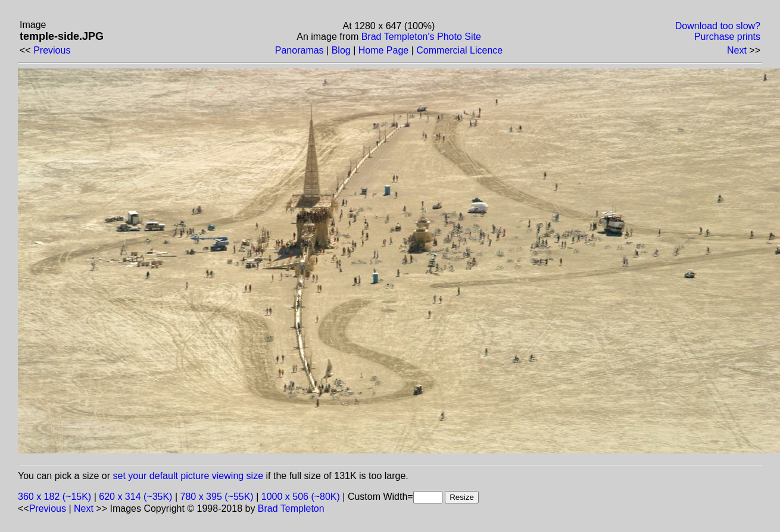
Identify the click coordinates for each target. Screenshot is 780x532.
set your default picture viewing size (188, 476)
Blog (341, 50)
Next (737, 50)
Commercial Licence (459, 50)
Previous (52, 50)
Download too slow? (718, 26)
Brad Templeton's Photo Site (421, 37)
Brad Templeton (291, 508)
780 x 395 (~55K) (217, 497)
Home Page (384, 50)
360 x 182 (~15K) (54, 497)
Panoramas (299, 50)
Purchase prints (727, 37)
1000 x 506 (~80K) (301, 497)
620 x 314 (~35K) (135, 497)
